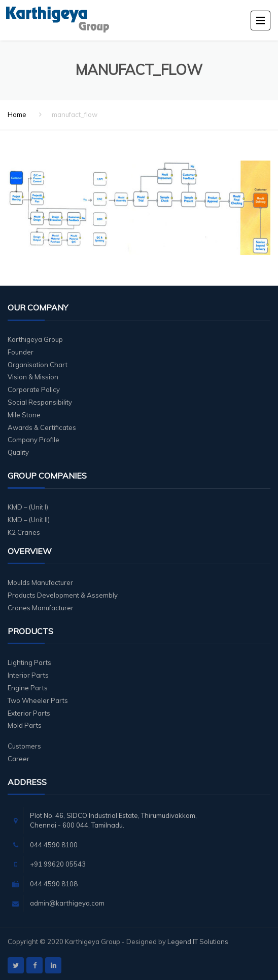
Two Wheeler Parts (38, 700)
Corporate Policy (34, 389)
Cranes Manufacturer (41, 608)
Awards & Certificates (42, 427)
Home (17, 114)
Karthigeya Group (35, 339)
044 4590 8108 (54, 884)
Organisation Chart (38, 365)
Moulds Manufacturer (40, 582)
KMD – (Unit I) (28, 507)
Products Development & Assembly (63, 595)
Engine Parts (28, 688)
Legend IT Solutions (198, 942)
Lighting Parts (29, 662)
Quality (18, 452)
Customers (24, 746)
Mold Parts (25, 725)
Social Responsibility (40, 402)
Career (19, 759)
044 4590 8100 (54, 845)
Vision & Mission (33, 377)
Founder (21, 352)
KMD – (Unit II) (29, 520)
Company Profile (33, 440)
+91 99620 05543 (58, 864)
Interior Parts (28, 675)
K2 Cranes (24, 532)
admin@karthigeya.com (67, 903)
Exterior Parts (29, 713)
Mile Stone (24, 415)
